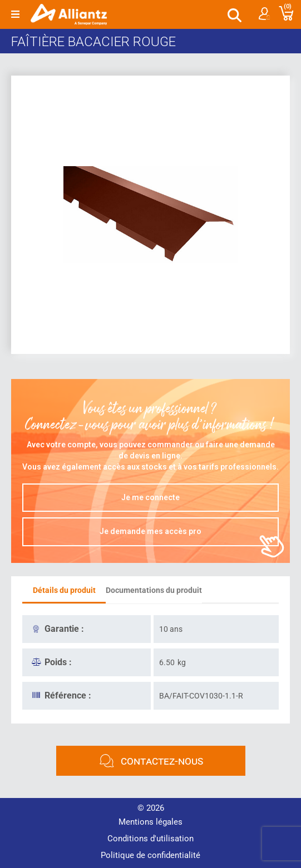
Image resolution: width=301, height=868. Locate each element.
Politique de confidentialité (150, 855)
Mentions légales (150, 822)
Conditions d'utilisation (150, 839)
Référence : (68, 695)
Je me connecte (150, 497)
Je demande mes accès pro (150, 531)
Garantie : (64, 629)
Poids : (58, 662)
